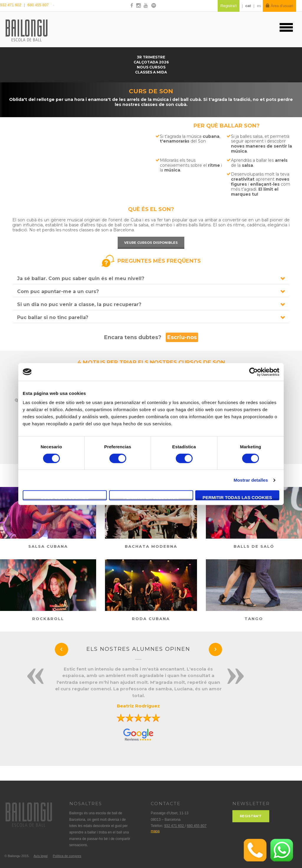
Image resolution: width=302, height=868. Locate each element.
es (259, 6)
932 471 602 (11, 5)
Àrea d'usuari (279, 6)
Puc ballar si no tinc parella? (53, 317)
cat (248, 6)
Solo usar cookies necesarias (65, 498)
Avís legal (41, 856)
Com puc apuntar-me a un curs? (58, 291)
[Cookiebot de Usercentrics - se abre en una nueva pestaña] (253, 372)
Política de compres (67, 856)
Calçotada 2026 (151, 62)
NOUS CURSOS (151, 67)
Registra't (251, 816)
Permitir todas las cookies (237, 497)
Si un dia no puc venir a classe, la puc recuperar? (79, 304)
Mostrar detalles (251, 480)
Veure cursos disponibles (151, 243)
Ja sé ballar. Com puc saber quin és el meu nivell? (81, 278)
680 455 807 (38, 5)
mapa (155, 831)
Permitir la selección (151, 497)
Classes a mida (151, 72)
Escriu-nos (182, 337)
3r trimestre (151, 57)
